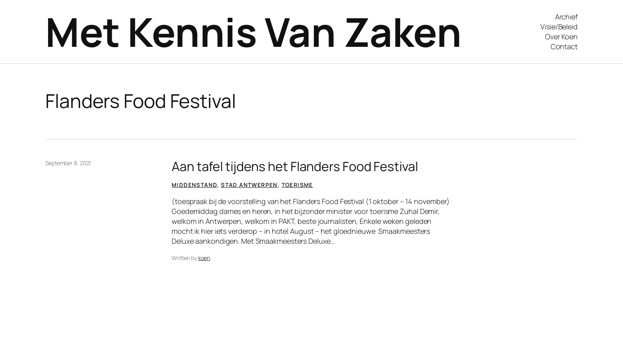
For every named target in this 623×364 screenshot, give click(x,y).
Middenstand (194, 185)
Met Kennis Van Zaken (253, 32)
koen (204, 258)
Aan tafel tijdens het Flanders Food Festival (295, 166)
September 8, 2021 (68, 163)
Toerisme (297, 185)
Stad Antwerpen (249, 185)
